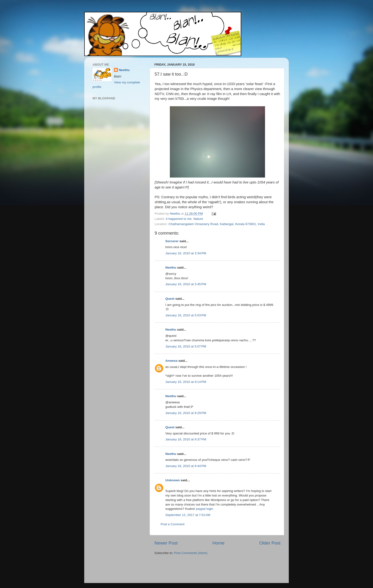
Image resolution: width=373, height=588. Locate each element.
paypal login (205, 509)
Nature (198, 219)
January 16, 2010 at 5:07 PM (186, 346)
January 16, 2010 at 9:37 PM (186, 439)
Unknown (173, 480)
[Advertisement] (182, 570)
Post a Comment (173, 524)
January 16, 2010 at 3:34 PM (186, 253)
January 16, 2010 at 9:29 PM (186, 413)
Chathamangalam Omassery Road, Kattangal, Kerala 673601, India (217, 224)
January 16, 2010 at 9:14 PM (186, 382)
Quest (170, 299)
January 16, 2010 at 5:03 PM (186, 315)
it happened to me (179, 219)
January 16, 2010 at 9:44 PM (186, 466)
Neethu (171, 267)
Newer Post (166, 543)
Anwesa (171, 361)
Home (218, 543)
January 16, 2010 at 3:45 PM (186, 284)
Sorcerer (172, 241)
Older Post (270, 543)
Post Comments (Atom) (191, 553)
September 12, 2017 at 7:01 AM (188, 515)
